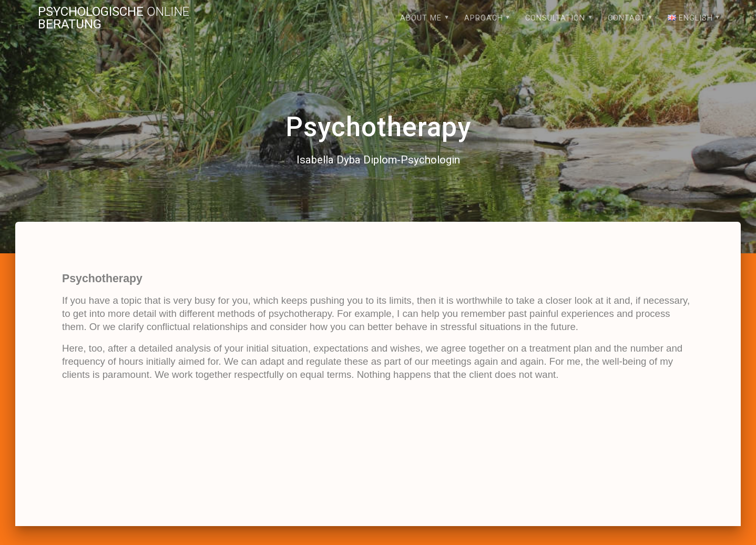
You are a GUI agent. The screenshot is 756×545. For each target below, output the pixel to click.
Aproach (484, 18)
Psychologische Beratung (114, 18)
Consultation (555, 18)
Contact (627, 18)
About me (421, 18)
